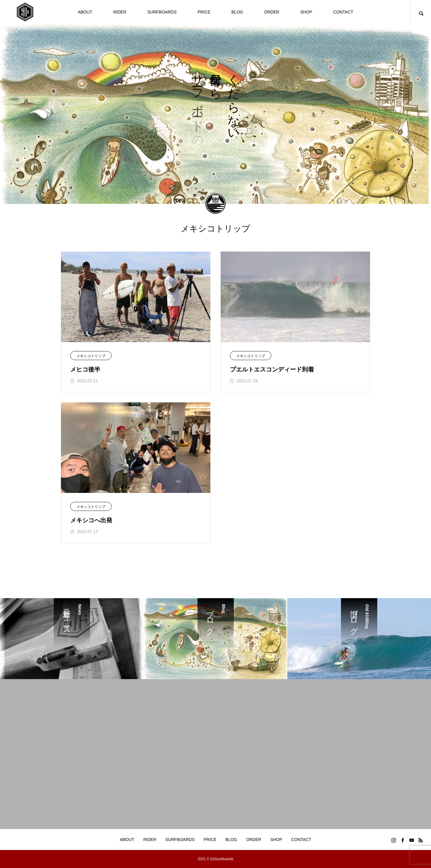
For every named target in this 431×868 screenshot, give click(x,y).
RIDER (120, 12)
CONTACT (343, 12)
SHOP (306, 12)
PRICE (204, 12)
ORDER (272, 12)
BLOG (237, 12)
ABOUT (85, 12)
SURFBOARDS (162, 12)
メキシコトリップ (91, 356)
